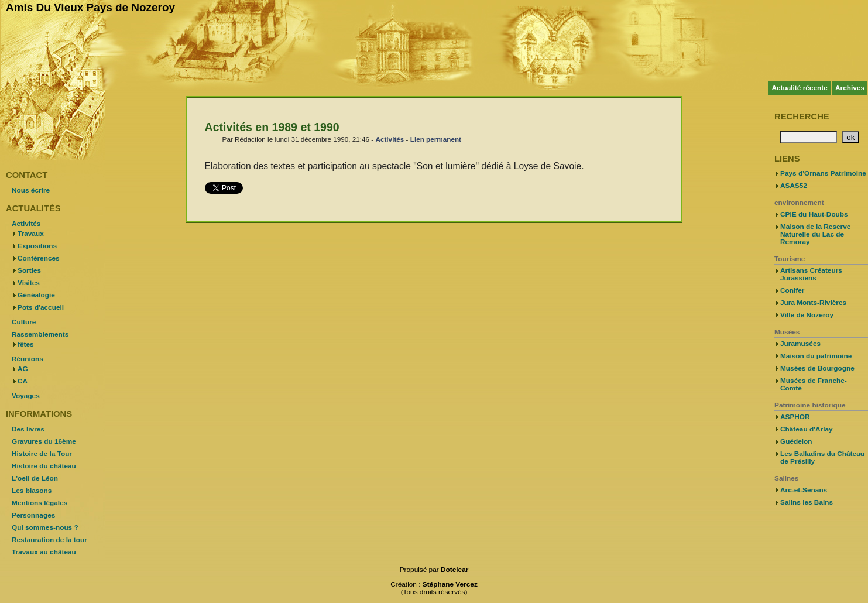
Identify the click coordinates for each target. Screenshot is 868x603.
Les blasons (32, 491)
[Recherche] (809, 137)
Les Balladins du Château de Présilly (822, 458)
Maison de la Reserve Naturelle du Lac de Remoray (815, 234)
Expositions (37, 246)
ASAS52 (794, 186)
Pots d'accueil (41, 307)
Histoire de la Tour (42, 454)
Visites (29, 283)
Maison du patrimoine (816, 356)
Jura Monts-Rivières (813, 303)
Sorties (29, 270)
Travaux (31, 234)
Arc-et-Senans (804, 490)
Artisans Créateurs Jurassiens (811, 274)
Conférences (39, 258)
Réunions (28, 359)
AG (23, 369)
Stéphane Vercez (450, 584)
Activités (390, 139)
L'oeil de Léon (35, 478)
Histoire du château (44, 466)
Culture (24, 322)
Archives (850, 88)
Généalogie (36, 295)
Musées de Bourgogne (817, 368)
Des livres (28, 429)
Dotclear (454, 570)
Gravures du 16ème (44, 441)
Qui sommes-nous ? (45, 527)
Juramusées (800, 344)
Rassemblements (40, 334)
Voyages (26, 396)
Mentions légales (40, 503)
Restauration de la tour (49, 540)
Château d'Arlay (807, 429)
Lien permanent (436, 139)
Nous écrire (31, 190)
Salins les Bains (807, 502)
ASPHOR (795, 417)
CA (23, 381)
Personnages (33, 515)
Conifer (792, 290)
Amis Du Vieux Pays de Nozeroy (90, 7)
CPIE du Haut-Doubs (814, 214)
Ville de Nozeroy (807, 315)
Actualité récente (799, 88)
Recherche (802, 117)
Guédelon (796, 441)
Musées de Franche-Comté (814, 384)
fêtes (26, 344)
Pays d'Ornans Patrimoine (823, 173)
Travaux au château (44, 552)
